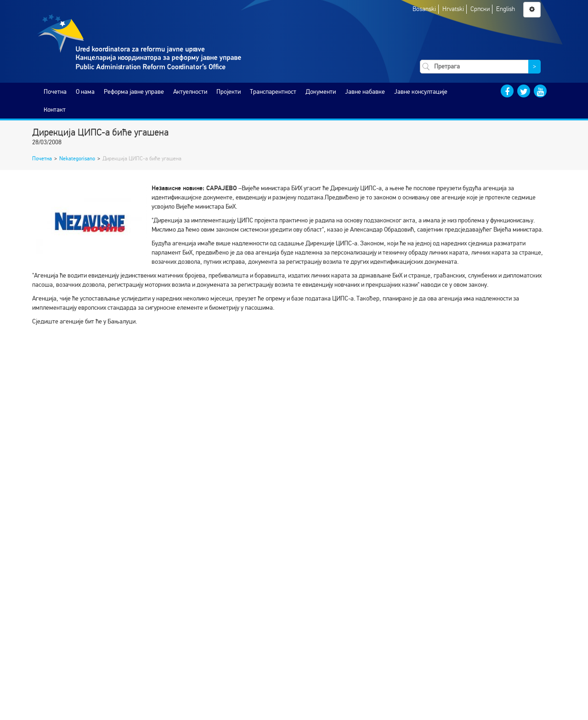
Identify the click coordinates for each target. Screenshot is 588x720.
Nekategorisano (77, 159)
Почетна (55, 92)
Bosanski (424, 9)
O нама (85, 92)
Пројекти (229, 92)
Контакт (55, 110)
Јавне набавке (365, 92)
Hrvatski (453, 9)
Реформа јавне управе (134, 92)
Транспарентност (273, 92)
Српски (480, 9)
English (506, 9)
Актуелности (190, 92)
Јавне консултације (421, 92)
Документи (321, 92)
